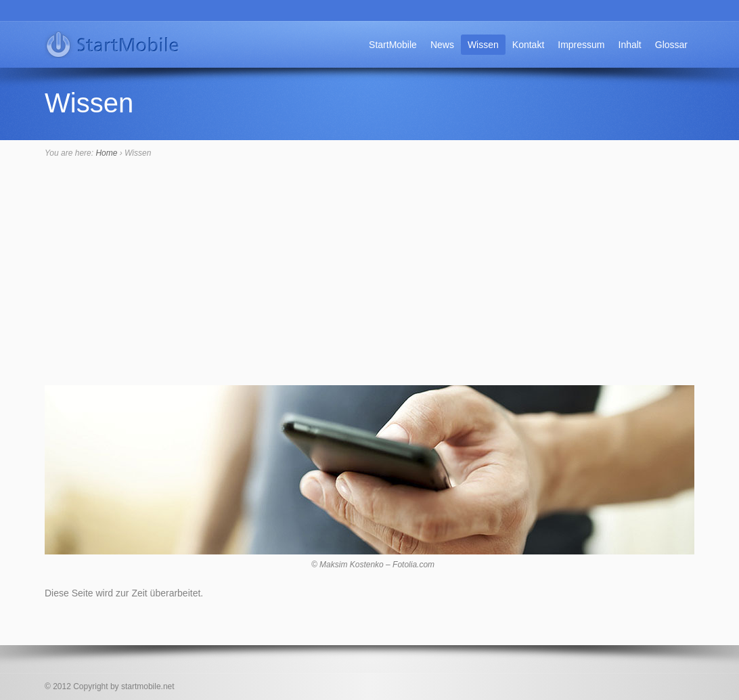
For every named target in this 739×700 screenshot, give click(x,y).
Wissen (483, 45)
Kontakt (528, 45)
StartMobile (393, 45)
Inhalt (630, 45)
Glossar (671, 45)
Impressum (581, 45)
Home (106, 153)
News (442, 45)
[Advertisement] (369, 284)
